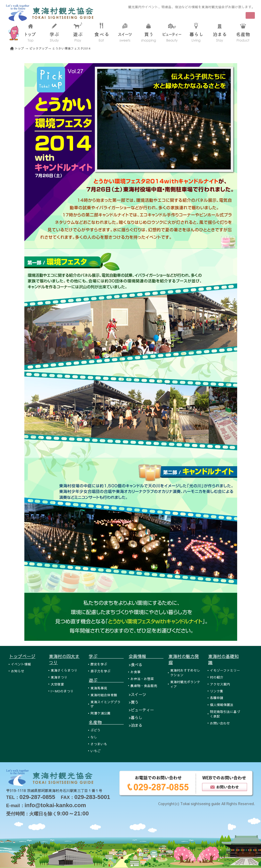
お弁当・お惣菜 (142, 679)
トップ (19, 48)
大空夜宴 (57, 684)
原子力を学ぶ (101, 671)
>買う (134, 702)
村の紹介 (217, 677)
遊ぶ (106, 680)
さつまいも (99, 744)
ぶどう (96, 730)
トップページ (22, 656)
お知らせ (18, 671)
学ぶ (106, 656)
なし (94, 737)
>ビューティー (141, 710)
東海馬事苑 (99, 688)
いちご (96, 751)
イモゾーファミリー (225, 670)
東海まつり (59, 677)
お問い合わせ (220, 723)
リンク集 (217, 691)
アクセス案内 (220, 684)
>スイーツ (137, 694)
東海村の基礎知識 (223, 659)
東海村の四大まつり (64, 659)
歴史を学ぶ (99, 664)
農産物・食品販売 (144, 686)
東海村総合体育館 (104, 695)
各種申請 (217, 698)
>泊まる (135, 725)
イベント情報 (21, 664)
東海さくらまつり (64, 670)
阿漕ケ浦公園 (101, 713)
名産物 (106, 722)
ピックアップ (39, 48)
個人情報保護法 (222, 705)
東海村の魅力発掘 (184, 659)
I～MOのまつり (62, 691)
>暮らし (135, 717)
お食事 (135, 672)
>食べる (135, 665)
